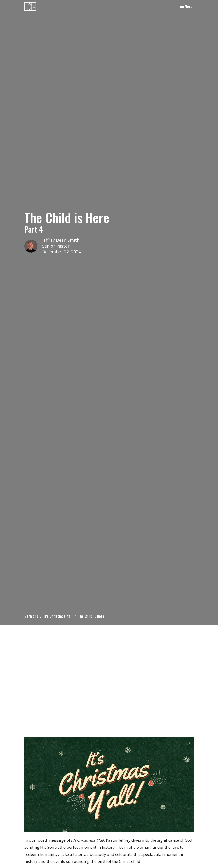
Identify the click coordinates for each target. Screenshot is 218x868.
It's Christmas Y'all (58, 616)
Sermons (31, 616)
